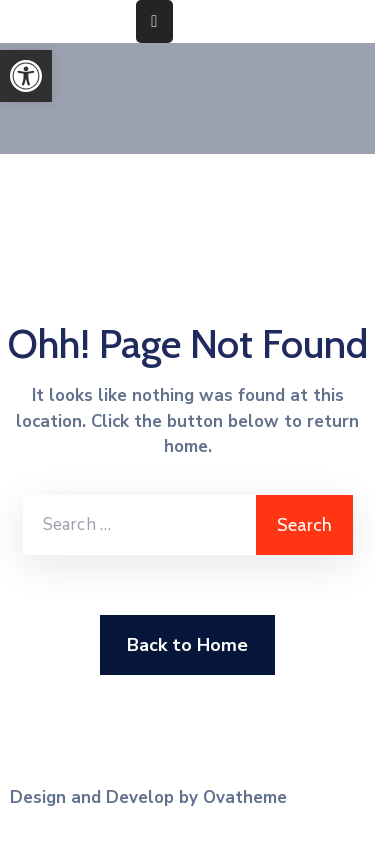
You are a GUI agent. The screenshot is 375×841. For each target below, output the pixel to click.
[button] (26, 76)
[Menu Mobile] (154, 21)
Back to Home (187, 645)
